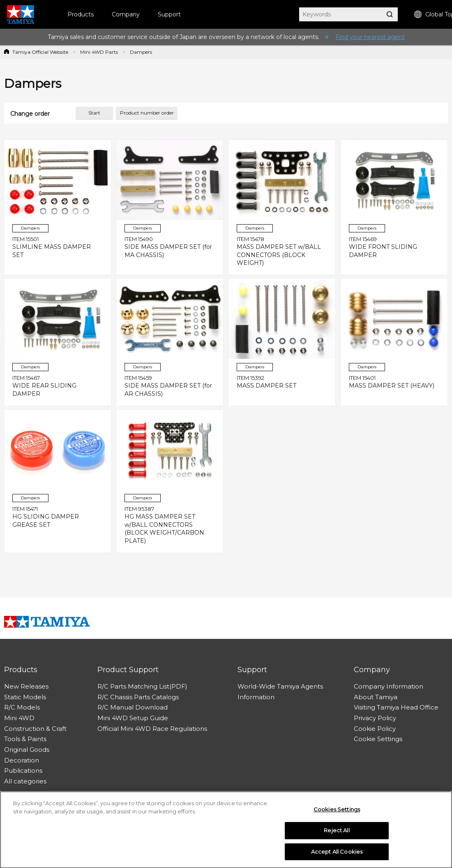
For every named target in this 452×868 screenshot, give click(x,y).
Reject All (337, 832)
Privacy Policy (375, 718)
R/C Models (22, 707)
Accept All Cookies (337, 854)
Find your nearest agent (370, 37)
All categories (25, 781)
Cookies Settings (337, 811)
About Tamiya (376, 697)
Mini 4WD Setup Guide (133, 718)
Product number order (147, 113)
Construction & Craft (35, 729)
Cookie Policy (375, 729)
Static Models (25, 697)
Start (94, 113)
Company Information (389, 686)
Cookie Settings (378, 739)
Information (256, 697)
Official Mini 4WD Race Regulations (152, 729)
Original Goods (27, 750)
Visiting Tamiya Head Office (396, 707)
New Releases (26, 686)
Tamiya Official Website (40, 52)
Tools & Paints (25, 739)
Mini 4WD (19, 718)
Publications (23, 770)
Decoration (22, 760)
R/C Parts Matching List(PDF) (142, 686)
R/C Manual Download (133, 707)
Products (81, 14)
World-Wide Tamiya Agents (280, 686)
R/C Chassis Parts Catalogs (138, 697)
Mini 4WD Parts (99, 52)
